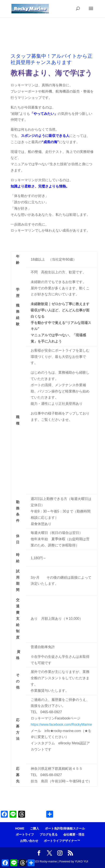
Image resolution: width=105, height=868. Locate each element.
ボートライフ (25, 834)
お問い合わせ (29, 841)
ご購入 (35, 828)
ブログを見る (49, 834)
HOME (20, 828)
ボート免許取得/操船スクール (65, 828)
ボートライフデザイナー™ (62, 841)
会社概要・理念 (74, 834)
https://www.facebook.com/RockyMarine (61, 725)
